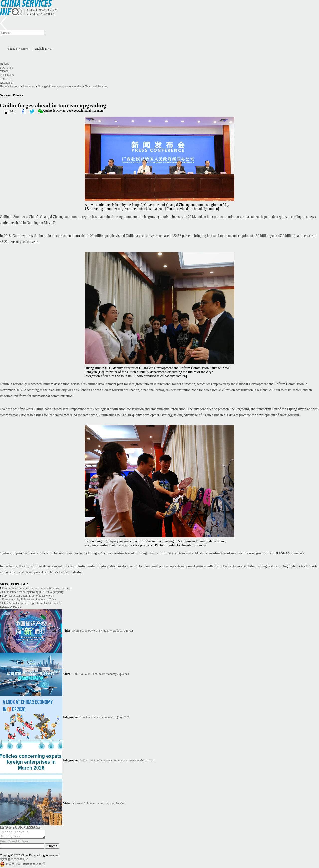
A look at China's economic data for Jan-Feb (99, 803)
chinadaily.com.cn (18, 49)
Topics (5, 79)
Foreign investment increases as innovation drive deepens (37, 588)
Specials (7, 75)
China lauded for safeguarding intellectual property (33, 592)
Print (12, 111)
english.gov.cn (44, 49)
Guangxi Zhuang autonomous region (60, 86)
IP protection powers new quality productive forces (103, 631)
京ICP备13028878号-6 (14, 861)
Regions (6, 83)
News (4, 71)
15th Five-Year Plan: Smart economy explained (101, 674)
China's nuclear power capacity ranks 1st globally (32, 603)
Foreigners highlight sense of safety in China (29, 599)
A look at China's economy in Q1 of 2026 (105, 717)
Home (4, 64)
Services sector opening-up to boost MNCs (28, 596)
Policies (7, 68)
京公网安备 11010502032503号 (26, 865)
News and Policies (96, 86)
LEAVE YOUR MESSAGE (20, 827)
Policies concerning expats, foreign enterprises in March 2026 (117, 760)
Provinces (29, 86)
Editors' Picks (10, 607)
